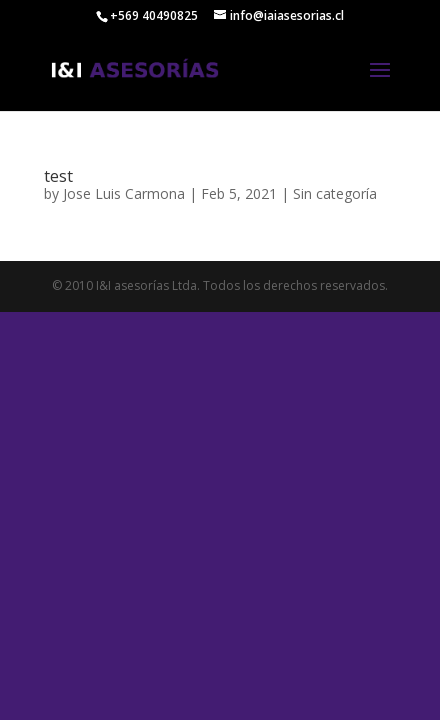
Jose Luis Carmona (124, 193)
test (58, 176)
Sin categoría (335, 193)
